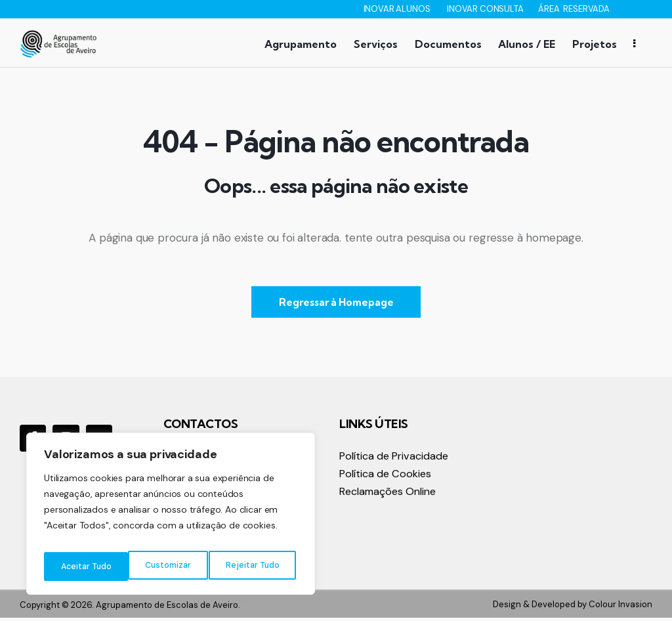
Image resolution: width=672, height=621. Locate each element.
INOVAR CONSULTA (486, 9)
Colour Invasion (620, 607)
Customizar (82, 567)
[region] (171, 518)
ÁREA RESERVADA (574, 9)
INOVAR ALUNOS (398, 9)
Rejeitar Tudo (168, 567)
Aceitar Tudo (256, 567)
